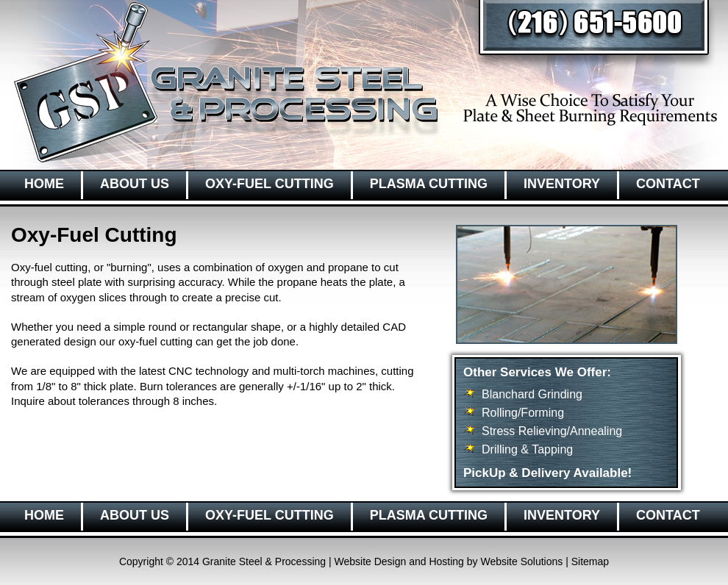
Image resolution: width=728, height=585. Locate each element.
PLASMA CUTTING (429, 184)
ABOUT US (135, 184)
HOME (44, 184)
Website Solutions (521, 561)
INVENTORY (562, 184)
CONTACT (668, 184)
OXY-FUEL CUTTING (270, 184)
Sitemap (590, 561)
